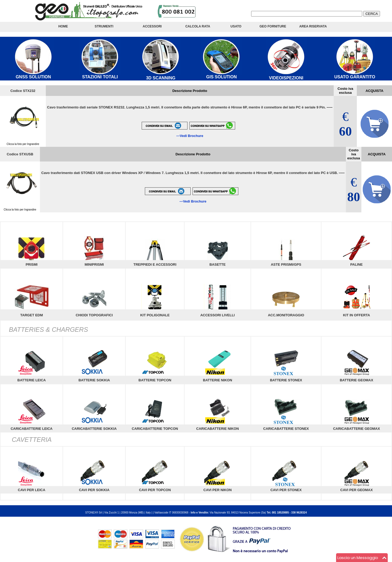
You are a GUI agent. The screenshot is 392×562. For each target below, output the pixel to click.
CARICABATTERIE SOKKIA (94, 429)
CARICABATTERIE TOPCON (155, 429)
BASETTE (217, 264)
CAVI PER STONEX (286, 490)
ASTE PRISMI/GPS (286, 264)
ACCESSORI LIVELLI (217, 315)
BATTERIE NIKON (218, 380)
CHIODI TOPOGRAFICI (94, 315)
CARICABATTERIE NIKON (218, 429)
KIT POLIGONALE (155, 315)
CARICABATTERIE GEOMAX (357, 429)
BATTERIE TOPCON (155, 380)
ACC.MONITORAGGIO (286, 315)
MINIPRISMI (94, 264)
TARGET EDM (32, 315)
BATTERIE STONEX (286, 380)
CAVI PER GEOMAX (357, 490)
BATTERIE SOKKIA (94, 380)
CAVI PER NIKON (218, 490)
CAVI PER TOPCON (155, 490)
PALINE (356, 264)
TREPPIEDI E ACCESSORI (155, 264)
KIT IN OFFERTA (357, 315)
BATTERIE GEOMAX (356, 380)
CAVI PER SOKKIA (94, 490)
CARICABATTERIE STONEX (286, 429)
